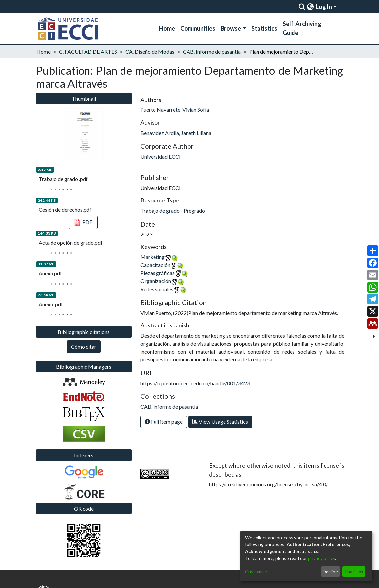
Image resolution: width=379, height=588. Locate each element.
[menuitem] (310, 7)
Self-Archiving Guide (302, 28)
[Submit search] (302, 7)
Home (167, 28)
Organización (156, 281)
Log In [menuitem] (324, 7)
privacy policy (322, 558)
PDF (83, 223)
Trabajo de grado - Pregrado (173, 211)
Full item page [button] (164, 422)
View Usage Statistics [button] (220, 422)
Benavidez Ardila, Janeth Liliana (176, 133)
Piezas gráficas (157, 273)
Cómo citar (84, 346)
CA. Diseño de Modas (150, 52)
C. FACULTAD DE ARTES (88, 52)
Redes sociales (157, 289)
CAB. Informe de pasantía (212, 52)
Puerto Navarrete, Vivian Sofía (175, 110)
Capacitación (155, 265)
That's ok (354, 571)
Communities (198, 28)
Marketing (153, 257)
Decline (330, 571)
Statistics (264, 28)
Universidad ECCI (160, 156)
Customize (256, 571)
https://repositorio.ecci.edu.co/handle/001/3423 (195, 383)
